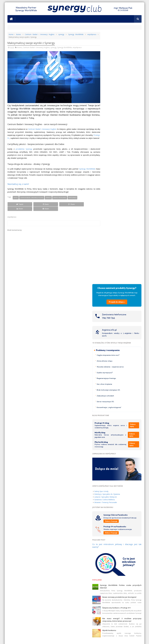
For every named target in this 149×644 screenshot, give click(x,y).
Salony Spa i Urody (110, 247)
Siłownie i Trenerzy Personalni (115, 258)
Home (11, 34)
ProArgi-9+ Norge (109, 418)
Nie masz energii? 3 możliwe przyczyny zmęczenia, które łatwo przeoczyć (126, 378)
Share (34, 205)
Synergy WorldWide (73, 34)
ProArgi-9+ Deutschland (112, 423)
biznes (18, 34)
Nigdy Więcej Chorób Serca (131, 502)
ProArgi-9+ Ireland (110, 415)
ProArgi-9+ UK (108, 412)
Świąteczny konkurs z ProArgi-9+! (125, 364)
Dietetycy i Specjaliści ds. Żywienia (116, 250)
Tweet (16, 205)
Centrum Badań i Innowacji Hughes (38, 34)
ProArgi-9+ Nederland (111, 421)
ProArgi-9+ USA (109, 436)
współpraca (88, 34)
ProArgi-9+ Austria (110, 426)
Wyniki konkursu (118, 389)
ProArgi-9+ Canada (110, 439)
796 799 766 (117, 74)
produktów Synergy (23, 149)
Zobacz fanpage (120, 280)
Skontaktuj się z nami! (18, 185)
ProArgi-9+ (12, 136)
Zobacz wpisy (134, 183)
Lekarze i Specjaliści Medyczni (114, 253)
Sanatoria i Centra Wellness (114, 256)
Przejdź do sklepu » (121, 58)
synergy (59, 34)
